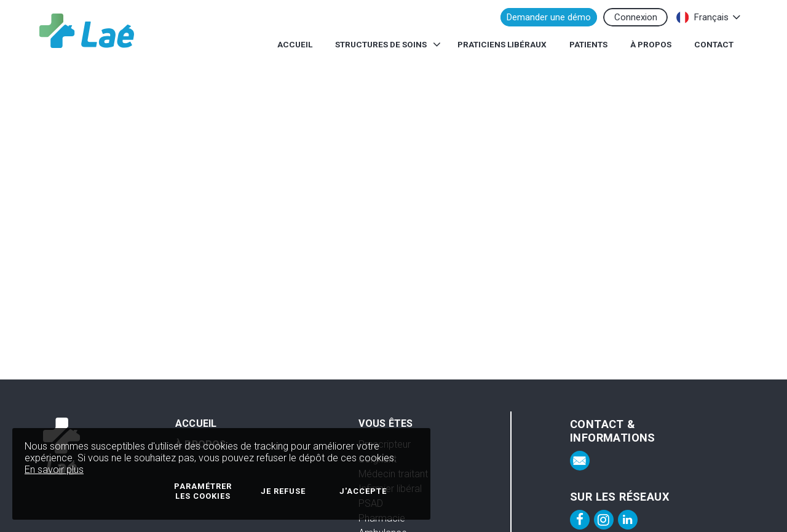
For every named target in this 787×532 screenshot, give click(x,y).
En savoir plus (54, 470)
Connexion (636, 17)
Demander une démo (549, 17)
